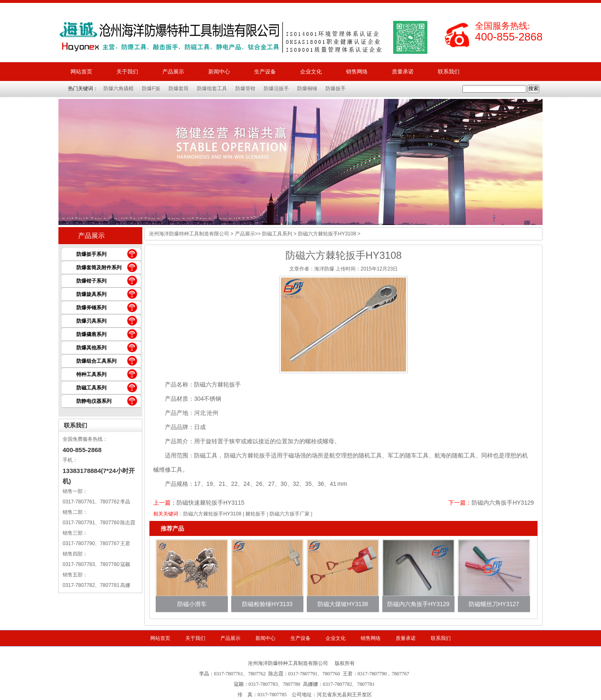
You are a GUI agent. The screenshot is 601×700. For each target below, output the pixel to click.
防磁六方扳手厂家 (290, 514)
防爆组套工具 (212, 88)
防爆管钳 (245, 88)
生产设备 (265, 72)
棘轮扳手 (255, 514)
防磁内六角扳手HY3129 (503, 503)
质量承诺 (403, 72)
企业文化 (311, 72)
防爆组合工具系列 (96, 361)
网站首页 (81, 72)
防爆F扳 (151, 88)
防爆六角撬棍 (119, 88)
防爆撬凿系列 (91, 334)
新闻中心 (219, 72)
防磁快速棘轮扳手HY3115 (211, 503)
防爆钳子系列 (91, 281)
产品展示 (173, 72)
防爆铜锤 (307, 88)
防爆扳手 (336, 88)
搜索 (533, 88)
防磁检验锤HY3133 (267, 604)
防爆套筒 (179, 88)
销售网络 (357, 72)
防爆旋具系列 (91, 294)
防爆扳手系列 (91, 254)
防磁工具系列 (91, 388)
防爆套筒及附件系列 (99, 268)
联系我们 (449, 72)
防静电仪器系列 (94, 401)
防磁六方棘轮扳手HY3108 (212, 514)
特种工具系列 (91, 374)
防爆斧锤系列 (91, 308)
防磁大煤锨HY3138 (343, 604)
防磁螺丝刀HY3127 (494, 604)
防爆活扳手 (276, 88)
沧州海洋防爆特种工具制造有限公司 (189, 234)
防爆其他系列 (91, 348)
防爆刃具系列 (91, 321)
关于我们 (127, 72)
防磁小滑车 (192, 604)
